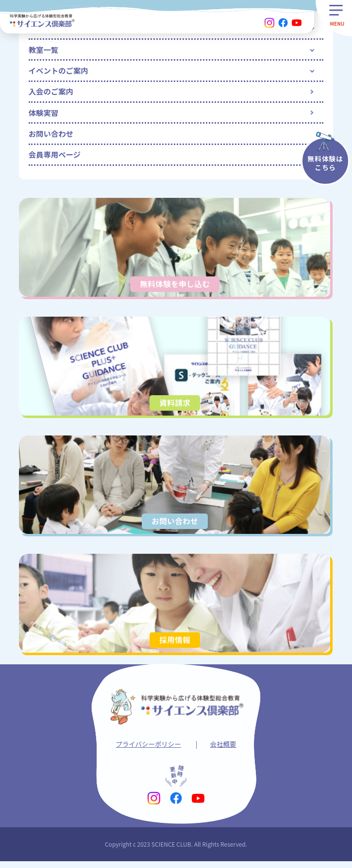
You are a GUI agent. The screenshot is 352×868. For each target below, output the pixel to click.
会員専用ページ (56, 159)
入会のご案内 (52, 94)
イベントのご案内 (60, 72)
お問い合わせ (52, 137)
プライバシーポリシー (148, 750)
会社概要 (224, 750)
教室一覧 (44, 50)
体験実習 (44, 115)
